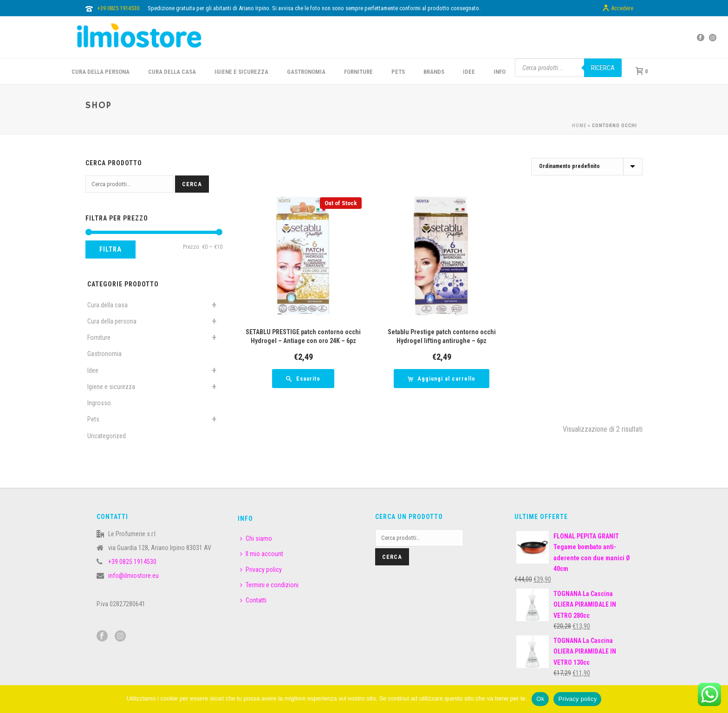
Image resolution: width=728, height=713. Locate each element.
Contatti (253, 600)
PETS (398, 72)
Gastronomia (104, 354)
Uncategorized (107, 436)
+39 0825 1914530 (118, 8)
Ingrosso (99, 403)
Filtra (110, 249)
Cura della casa (107, 305)
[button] (442, 379)
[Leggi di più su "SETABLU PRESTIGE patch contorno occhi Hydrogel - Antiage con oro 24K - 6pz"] (303, 379)
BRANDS (434, 72)
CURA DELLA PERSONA (101, 72)
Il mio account (262, 554)
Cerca (192, 184)
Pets (93, 419)
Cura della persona (112, 321)
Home (579, 126)
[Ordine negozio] (587, 167)
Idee (93, 370)
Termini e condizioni (269, 585)
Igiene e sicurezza (241, 72)
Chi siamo (256, 538)
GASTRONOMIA (306, 72)
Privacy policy (261, 570)
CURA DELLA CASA (172, 72)
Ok (540, 699)
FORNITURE (358, 72)
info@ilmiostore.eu (133, 576)
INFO (500, 72)
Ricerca (603, 68)
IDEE (469, 72)
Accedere (618, 8)
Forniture (99, 337)
